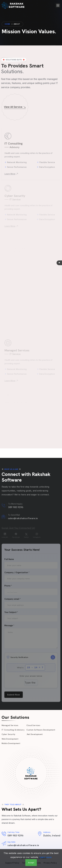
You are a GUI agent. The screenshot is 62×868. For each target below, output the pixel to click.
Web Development (10, 739)
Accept (31, 863)
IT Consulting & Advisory (13, 730)
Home (7, 24)
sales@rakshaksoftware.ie (23, 845)
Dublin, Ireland (52, 835)
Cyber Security (8, 734)
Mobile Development (11, 743)
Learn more (45, 857)
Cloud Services (33, 725)
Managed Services (10, 725)
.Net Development (34, 734)
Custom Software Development (41, 730)
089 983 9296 (15, 835)
